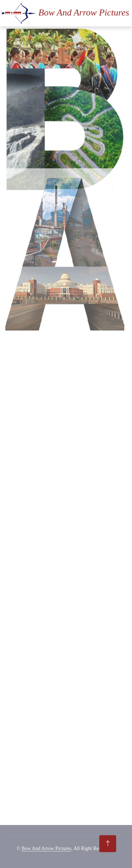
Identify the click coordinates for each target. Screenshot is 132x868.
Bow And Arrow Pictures (46, 848)
